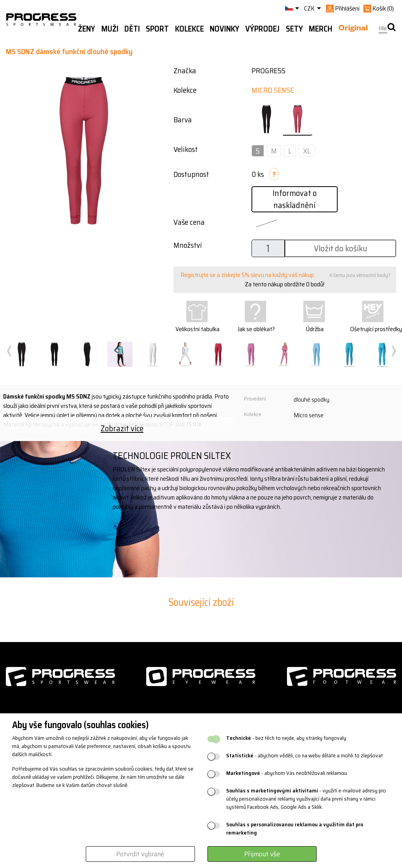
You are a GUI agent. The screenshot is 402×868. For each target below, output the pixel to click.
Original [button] (353, 29)
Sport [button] (157, 29)
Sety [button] (294, 29)
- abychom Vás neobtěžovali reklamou (287, 773)
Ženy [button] (87, 29)
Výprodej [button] (262, 29)
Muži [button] (110, 29)
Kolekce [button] (189, 29)
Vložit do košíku (341, 248)
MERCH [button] (321, 29)
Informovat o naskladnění (295, 199)
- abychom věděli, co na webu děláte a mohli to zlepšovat (305, 756)
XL (307, 151)
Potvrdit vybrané (140, 854)
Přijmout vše (262, 854)
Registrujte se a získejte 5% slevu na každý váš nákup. (248, 275)
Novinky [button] (225, 29)
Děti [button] (132, 29)
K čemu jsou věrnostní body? (360, 275)
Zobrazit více (122, 428)
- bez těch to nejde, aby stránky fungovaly (286, 738)
